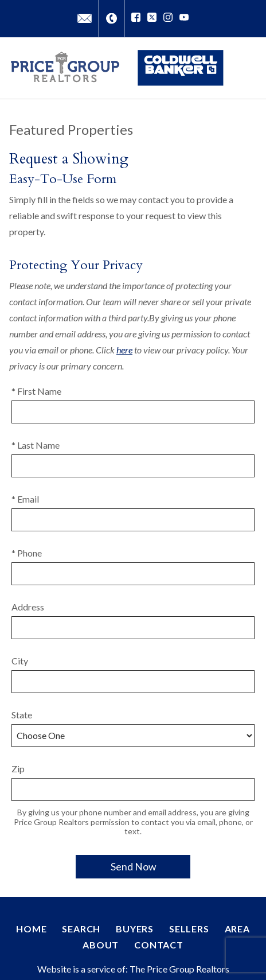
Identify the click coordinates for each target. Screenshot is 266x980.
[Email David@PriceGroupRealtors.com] (85, 18)
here (124, 350)
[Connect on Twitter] (152, 18)
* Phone (27, 553)
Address (28, 607)
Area (237, 929)
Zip (18, 769)
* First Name (36, 391)
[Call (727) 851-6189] (112, 19)
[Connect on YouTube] (184, 18)
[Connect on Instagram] (168, 18)
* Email (25, 499)
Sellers (189, 929)
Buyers (135, 929)
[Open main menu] (245, 68)
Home (31, 929)
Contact (159, 945)
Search (81, 929)
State (22, 715)
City (20, 661)
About (101, 945)
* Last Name (36, 445)
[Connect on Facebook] (136, 18)
